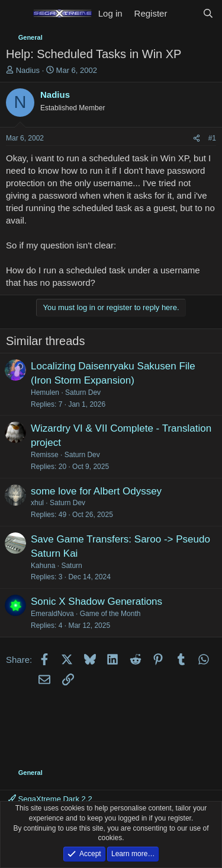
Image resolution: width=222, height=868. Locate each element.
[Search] (208, 13)
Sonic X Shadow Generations (96, 601)
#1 (212, 138)
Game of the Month (110, 614)
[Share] (197, 138)
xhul (37, 503)
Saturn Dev (83, 392)
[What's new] (184, 13)
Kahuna (43, 566)
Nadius (28, 70)
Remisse (45, 455)
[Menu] (16, 14)
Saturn (71, 566)
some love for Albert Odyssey (96, 491)
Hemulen (45, 392)
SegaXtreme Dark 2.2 (50, 799)
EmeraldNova (52, 614)
